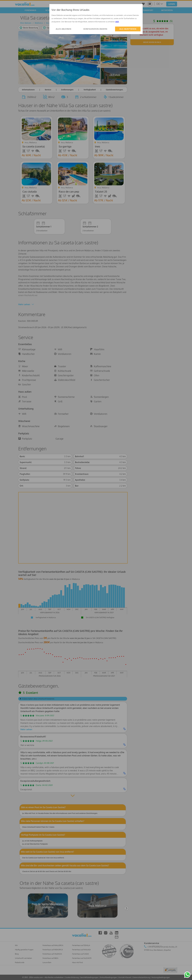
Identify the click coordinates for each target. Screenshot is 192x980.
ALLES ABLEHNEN (63, 29)
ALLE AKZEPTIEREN (128, 29)
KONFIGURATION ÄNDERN (95, 29)
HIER (117, 22)
